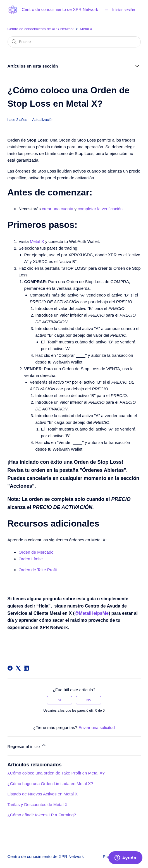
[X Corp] (18, 668)
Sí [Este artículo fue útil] (59, 700)
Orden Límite (31, 559)
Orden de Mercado (36, 552)
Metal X (86, 29)
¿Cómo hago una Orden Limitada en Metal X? (50, 784)
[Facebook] (10, 668)
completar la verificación (100, 209)
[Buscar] (74, 42)
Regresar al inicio (27, 746)
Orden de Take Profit (38, 570)
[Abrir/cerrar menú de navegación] (107, 10)
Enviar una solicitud (97, 727)
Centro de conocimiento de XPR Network (41, 29)
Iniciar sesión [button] (124, 10)
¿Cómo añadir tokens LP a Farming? (42, 815)
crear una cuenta (58, 209)
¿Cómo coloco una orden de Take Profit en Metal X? (56, 773)
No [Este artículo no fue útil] (88, 700)
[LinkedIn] (26, 668)
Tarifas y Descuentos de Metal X (38, 804)
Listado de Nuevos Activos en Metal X (43, 794)
